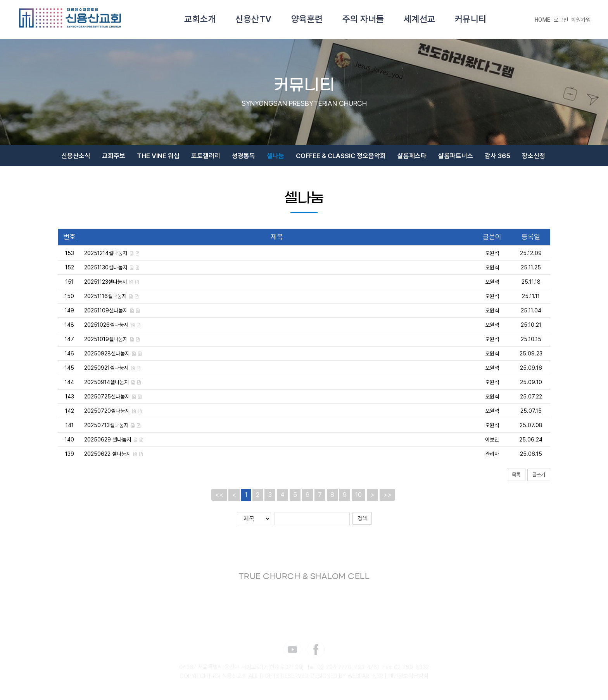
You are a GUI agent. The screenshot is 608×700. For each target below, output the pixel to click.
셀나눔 (275, 158)
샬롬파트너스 (456, 158)
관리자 (492, 458)
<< (219, 498)
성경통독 (244, 158)
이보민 (492, 443)
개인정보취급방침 (408, 680)
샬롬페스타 (412, 158)
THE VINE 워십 (158, 158)
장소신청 (534, 158)
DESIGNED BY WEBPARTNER (347, 680)
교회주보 (114, 158)
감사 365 (497, 158)
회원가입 (581, 20)
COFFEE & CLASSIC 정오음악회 (341, 158)
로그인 (561, 20)
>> (387, 498)
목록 (516, 478)
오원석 (492, 257)
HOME (543, 20)
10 (358, 498)
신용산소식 (76, 158)
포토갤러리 (206, 158)
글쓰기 (539, 478)
